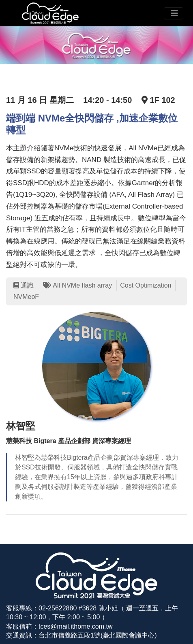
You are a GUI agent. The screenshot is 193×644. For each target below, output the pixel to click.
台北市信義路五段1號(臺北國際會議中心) (98, 635)
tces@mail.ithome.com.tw (76, 626)
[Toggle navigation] (174, 13)
